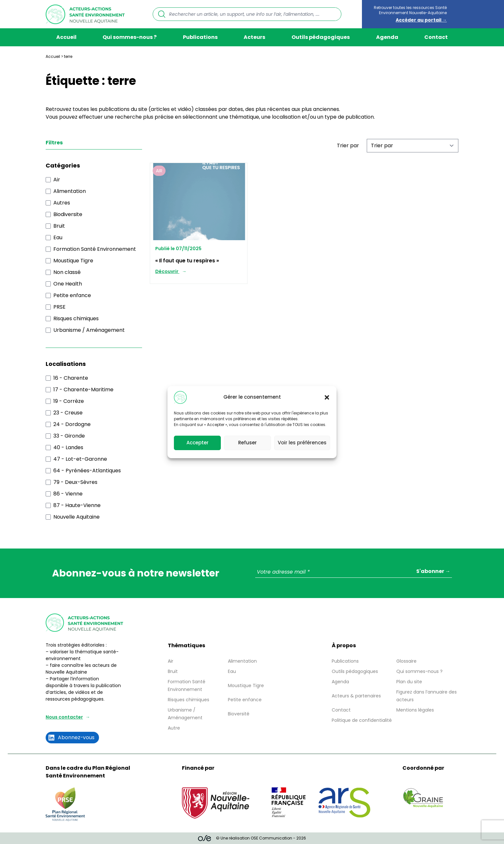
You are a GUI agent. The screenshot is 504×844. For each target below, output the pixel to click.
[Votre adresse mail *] (354, 572)
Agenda (387, 37)
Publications (200, 37)
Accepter (198, 443)
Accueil (66, 37)
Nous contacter (64, 717)
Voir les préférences (302, 443)
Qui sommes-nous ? (130, 37)
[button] (327, 397)
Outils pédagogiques (321, 37)
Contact (436, 37)
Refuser (248, 443)
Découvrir (167, 271)
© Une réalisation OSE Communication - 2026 (252, 838)
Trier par (348, 145)
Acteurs (254, 37)
